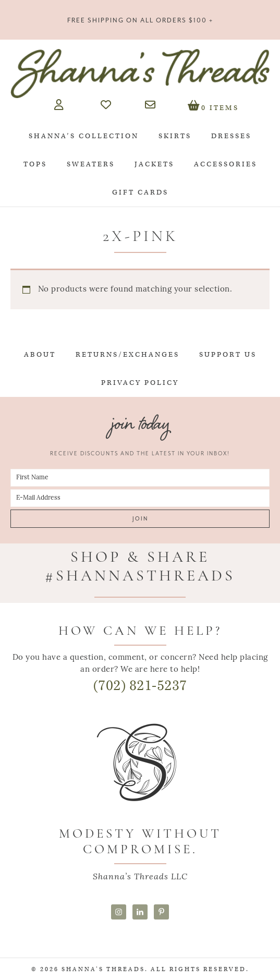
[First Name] (140, 478)
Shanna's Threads (140, 74)
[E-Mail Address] (140, 498)
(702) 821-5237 (140, 686)
